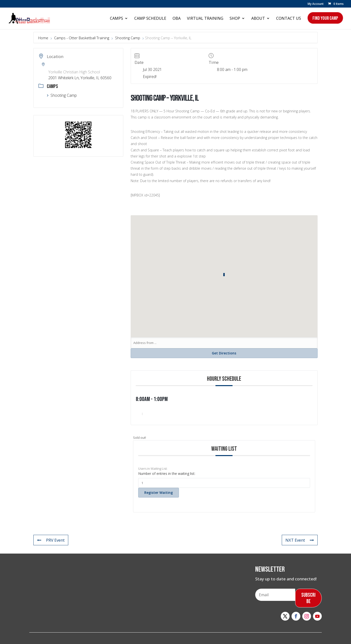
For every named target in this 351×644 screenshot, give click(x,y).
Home (44, 38)
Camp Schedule (150, 19)
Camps (117, 19)
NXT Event (300, 540)
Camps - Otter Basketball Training (82, 38)
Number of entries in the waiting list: (167, 473)
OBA (177, 19)
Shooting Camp (128, 38)
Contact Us (289, 19)
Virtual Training (205, 19)
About (258, 19)
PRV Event (51, 540)
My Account (316, 4)
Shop (235, 19)
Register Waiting (159, 493)
